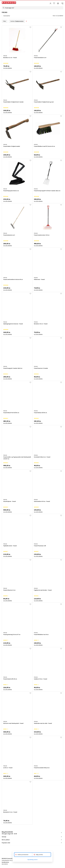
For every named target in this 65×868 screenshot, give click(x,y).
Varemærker (7, 16)
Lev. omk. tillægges (8, 68)
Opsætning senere (32, 860)
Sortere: (17, 21)
